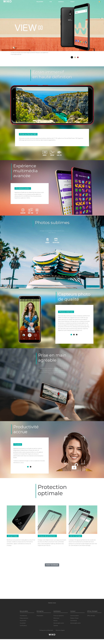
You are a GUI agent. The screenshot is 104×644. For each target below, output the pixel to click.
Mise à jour (56, 618)
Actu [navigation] (51, 2)
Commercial (73, 621)
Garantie (56, 626)
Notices (55, 621)
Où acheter (23, 623)
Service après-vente (59, 623)
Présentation (40, 616)
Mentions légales (60, 630)
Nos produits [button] (40, 2)
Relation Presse (74, 618)
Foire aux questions (59, 616)
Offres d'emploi (91, 616)
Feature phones (24, 618)
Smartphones (23, 616)
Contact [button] (72, 2)
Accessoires (23, 621)
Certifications (23, 626)
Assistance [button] (61, 2)
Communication (74, 616)
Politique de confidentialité (46, 630)
